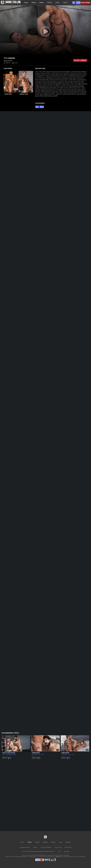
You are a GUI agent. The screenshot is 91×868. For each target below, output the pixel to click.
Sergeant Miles (12, 754)
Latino (42, 107)
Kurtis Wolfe (5, 754)
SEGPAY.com (59, 857)
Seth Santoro (64, 754)
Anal (37, 107)
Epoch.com (13, 857)
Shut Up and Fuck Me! (9, 753)
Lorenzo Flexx (24, 94)
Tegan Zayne (35, 754)
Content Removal (82, 857)
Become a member (85, 3)
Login (79, 3)
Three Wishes (36, 753)
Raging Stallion (7, 757)
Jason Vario (8, 94)
